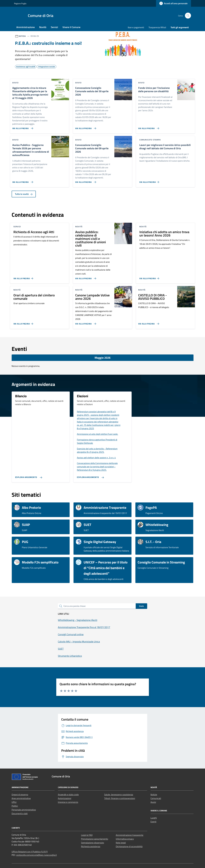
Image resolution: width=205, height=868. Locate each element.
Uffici (14, 802)
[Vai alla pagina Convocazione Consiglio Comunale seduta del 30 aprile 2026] (85, 127)
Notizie (154, 794)
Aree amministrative (21, 798)
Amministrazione (26, 27)
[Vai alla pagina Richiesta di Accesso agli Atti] (24, 277)
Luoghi (154, 818)
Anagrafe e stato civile (68, 794)
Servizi (54, 27)
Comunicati (156, 798)
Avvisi (153, 802)
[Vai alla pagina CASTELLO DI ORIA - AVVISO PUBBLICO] (148, 323)
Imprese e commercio (68, 802)
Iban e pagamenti (136, 27)
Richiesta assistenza (91, 846)
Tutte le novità (24, 194)
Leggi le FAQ (87, 835)
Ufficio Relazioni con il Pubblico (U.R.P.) (30, 852)
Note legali (121, 843)
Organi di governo (20, 794)
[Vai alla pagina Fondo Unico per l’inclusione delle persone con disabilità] (148, 127)
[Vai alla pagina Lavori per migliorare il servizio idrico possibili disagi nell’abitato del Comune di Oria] (150, 181)
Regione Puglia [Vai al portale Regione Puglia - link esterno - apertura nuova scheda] (20, 3)
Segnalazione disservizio (93, 843)
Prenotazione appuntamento (95, 839)
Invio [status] (141, 606)
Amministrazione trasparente (130, 835)
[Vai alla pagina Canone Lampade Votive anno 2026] (85, 323)
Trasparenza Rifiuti (157, 27)
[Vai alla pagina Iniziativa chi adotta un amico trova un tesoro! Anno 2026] (150, 277)
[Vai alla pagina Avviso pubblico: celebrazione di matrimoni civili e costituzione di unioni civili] (85, 277)
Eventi (154, 822)
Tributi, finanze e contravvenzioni (120, 798)
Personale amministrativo (24, 810)
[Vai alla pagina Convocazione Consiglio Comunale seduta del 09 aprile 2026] (85, 181)
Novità (43, 27)
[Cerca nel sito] (188, 16)
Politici (15, 806)
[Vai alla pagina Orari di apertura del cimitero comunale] (24, 323)
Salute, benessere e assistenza (119, 794)
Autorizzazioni (65, 798)
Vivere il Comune (71, 27)
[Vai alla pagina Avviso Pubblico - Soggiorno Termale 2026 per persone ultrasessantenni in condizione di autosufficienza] (22, 181)
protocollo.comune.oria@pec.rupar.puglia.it (36, 855)
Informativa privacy (125, 839)
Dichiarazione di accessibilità (129, 846)
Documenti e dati (20, 813)
